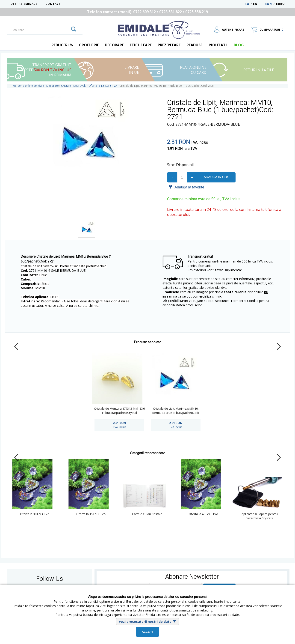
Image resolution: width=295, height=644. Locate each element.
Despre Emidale (24, 4)
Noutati (218, 45)
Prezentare (169, 45)
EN (258, 4)
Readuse (194, 45)
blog (239, 45)
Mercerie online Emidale (28, 86)
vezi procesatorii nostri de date (145, 622)
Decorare (114, 45)
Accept (147, 632)
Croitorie (89, 45)
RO (247, 4)
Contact (53, 4)
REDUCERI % (62, 45)
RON (268, 4)
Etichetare (141, 45)
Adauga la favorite (186, 187)
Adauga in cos (216, 177)
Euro (280, 4)
